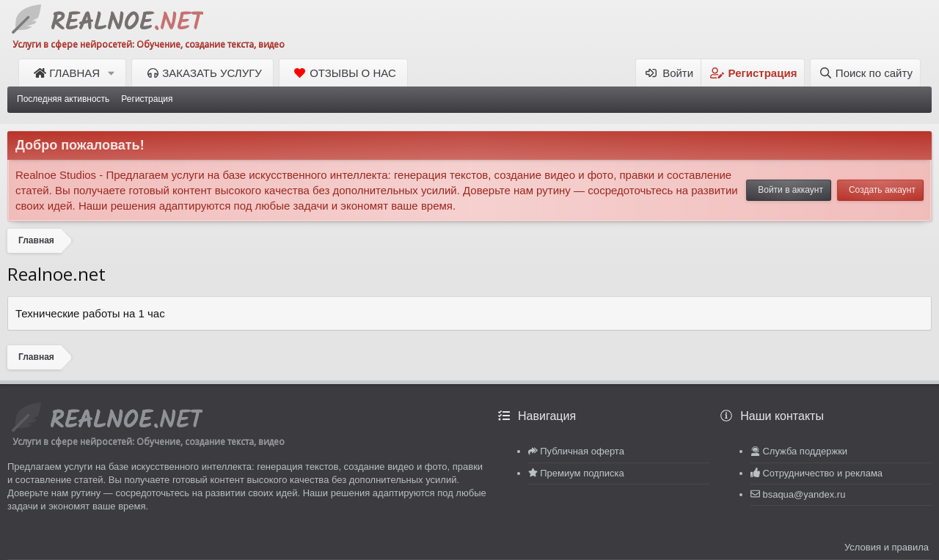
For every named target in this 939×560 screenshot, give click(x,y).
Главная (74, 73)
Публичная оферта (582, 451)
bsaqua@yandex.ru (804, 494)
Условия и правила (887, 547)
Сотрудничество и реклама (822, 473)
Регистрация (147, 99)
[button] (113, 73)
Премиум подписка (582, 473)
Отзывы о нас (353, 73)
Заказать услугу (212, 73)
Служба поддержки (805, 451)
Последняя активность (63, 99)
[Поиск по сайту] (865, 73)
